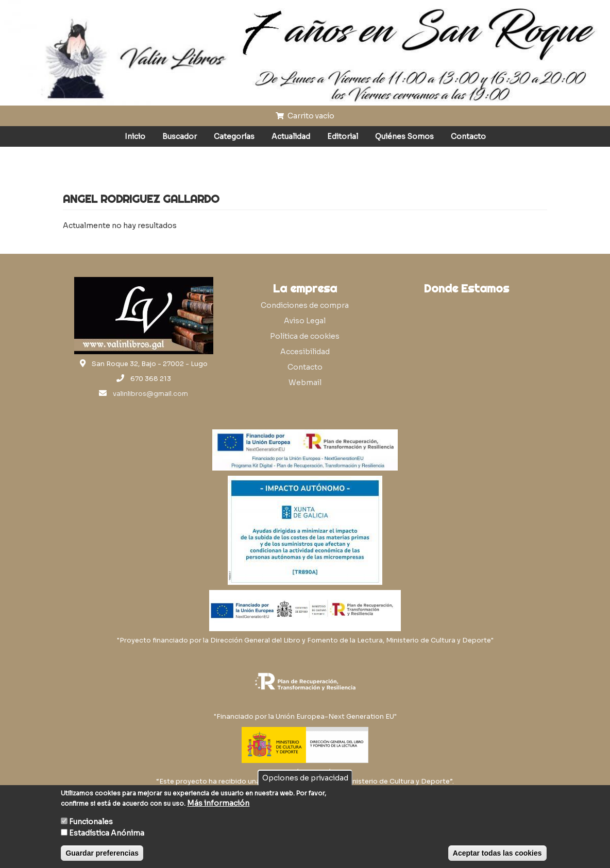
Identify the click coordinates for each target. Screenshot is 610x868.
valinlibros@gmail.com (150, 394)
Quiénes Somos (404, 136)
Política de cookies (305, 336)
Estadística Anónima (107, 833)
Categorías (234, 136)
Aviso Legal (305, 321)
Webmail (305, 383)
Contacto (468, 136)
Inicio (135, 136)
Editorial (343, 136)
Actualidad (291, 136)
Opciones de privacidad (305, 778)
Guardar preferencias (102, 853)
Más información (218, 803)
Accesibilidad (305, 352)
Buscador (180, 136)
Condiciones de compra (305, 305)
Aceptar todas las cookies (497, 853)
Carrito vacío (305, 116)
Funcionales (91, 822)
